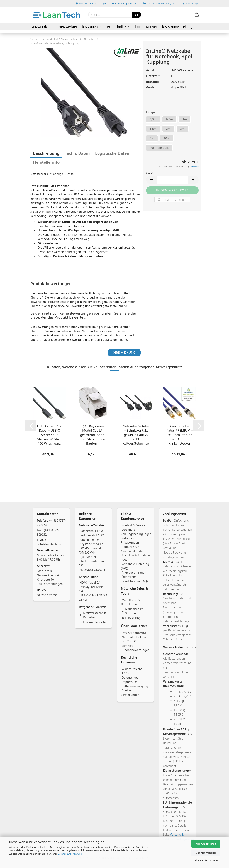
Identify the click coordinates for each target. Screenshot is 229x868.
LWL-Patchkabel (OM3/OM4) (90, 550)
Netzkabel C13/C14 (92, 570)
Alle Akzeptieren (206, 844)
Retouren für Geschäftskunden (133, 549)
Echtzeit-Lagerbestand (125, 3)
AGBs (125, 673)
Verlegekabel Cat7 (92, 535)
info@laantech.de (49, 544)
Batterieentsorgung (135, 686)
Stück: (150, 173)
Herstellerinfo (46, 162)
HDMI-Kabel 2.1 (90, 583)
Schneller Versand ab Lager (91, 3)
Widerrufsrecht (132, 669)
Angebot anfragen (134, 573)
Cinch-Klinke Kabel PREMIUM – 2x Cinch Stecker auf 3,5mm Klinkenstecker (179, 435)
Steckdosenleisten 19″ (91, 563)
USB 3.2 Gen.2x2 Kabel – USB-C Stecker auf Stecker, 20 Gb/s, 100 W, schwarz (49, 435)
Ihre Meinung (124, 353)
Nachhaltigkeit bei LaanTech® (133, 639)
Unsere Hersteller (93, 622)
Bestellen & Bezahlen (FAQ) (135, 558)
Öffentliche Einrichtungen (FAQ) (134, 579)
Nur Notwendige (206, 853)
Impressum (129, 682)
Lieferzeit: (153, 76)
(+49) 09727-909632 (49, 532)
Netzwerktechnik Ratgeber (93, 615)
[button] (197, 15)
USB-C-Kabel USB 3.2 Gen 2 (93, 598)
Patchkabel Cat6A (91, 531)
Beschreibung (46, 153)
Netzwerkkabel (42, 27)
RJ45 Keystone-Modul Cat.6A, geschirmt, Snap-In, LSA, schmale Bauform (93, 435)
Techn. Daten (77, 153)
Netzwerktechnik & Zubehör (80, 27)
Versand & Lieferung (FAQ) (135, 566)
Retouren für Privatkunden (130, 540)
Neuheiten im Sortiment (133, 611)
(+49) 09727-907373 (51, 523)
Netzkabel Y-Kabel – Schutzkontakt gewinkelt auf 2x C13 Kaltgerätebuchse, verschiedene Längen (136, 435)
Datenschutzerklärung (70, 854)
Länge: (151, 112)
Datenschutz (130, 678)
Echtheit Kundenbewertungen (135, 648)
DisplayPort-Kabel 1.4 (91, 589)
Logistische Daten (112, 153)
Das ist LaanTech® (134, 633)
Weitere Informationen (206, 860)
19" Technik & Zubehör (123, 27)
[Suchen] (137, 15)
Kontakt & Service (133, 525)
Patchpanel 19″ (90, 540)
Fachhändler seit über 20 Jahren (160, 3)
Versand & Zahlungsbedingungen (136, 532)
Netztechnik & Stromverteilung (169, 27)
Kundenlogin (191, 3)
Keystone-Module (91, 544)
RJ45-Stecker (88, 557)
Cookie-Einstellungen (130, 693)
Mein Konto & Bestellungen (131, 602)
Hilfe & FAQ (131, 618)
